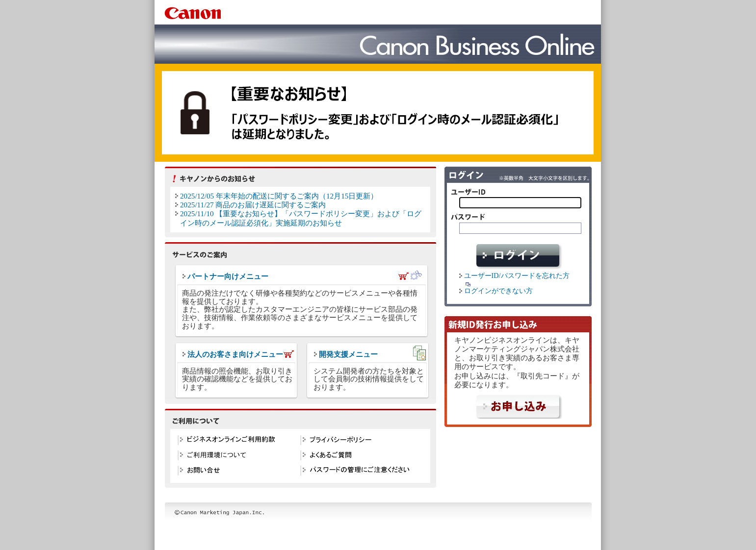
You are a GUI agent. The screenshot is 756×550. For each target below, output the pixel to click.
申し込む (518, 405)
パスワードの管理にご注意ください (359, 472)
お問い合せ (236, 472)
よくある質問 (359, 457)
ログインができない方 (498, 291)
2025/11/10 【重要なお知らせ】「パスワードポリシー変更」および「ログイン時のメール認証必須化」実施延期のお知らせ (301, 218)
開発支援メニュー (348, 354)
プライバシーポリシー (359, 441)
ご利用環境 (236, 457)
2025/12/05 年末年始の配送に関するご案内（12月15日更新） (279, 196)
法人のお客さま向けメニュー (235, 354)
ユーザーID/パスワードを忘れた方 (518, 279)
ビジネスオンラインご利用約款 (236, 441)
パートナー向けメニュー (228, 276)
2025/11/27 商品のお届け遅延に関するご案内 (253, 205)
